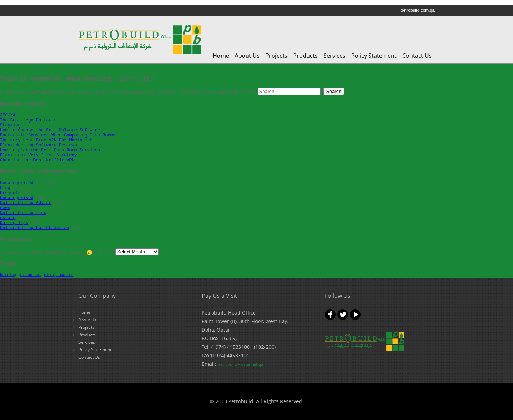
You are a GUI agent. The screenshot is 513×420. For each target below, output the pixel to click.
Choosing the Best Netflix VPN (37, 160)
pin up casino (59, 275)
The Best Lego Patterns (28, 120)
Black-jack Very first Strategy (38, 155)
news (5, 208)
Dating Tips (14, 223)
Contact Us (417, 56)
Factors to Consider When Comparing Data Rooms (58, 135)
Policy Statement (374, 56)
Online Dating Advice (26, 203)
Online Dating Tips (23, 213)
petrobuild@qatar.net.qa (240, 364)
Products (305, 56)
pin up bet (30, 275)
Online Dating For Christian (35, 228)
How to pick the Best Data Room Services (50, 150)
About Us (247, 56)
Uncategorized (17, 183)
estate (8, 218)
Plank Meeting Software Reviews (38, 145)
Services (335, 56)
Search (247, 92)
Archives (103, 252)
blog (5, 188)
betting (8, 275)
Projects (276, 56)
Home (221, 56)
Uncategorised (17, 198)
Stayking (10, 125)
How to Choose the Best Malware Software (50, 130)
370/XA (8, 115)
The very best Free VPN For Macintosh (46, 140)
